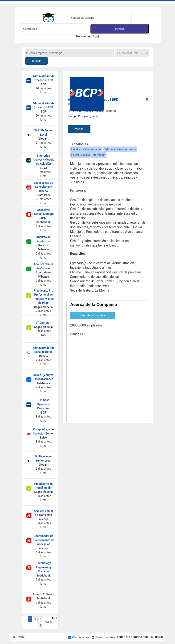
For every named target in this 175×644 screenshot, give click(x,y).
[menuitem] (103, 637)
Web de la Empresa (93, 315)
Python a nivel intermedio (120, 149)
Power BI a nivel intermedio (88, 155)
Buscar (36, 61)
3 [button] (41, 619)
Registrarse (87, 36)
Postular (79, 129)
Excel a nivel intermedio (86, 149)
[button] (41, 625)
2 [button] (35, 619)
